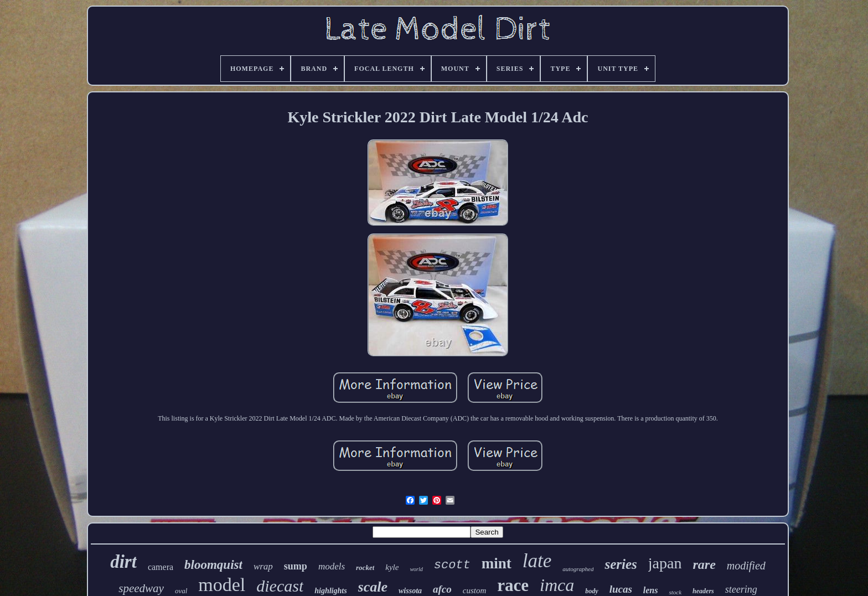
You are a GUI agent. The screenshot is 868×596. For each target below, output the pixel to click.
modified (746, 566)
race (513, 585)
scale (373, 587)
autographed (578, 569)
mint (497, 563)
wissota (410, 591)
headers (703, 591)
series (621, 564)
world (416, 569)
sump (296, 566)
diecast (280, 586)
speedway (141, 588)
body (591, 591)
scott (452, 565)
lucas (621, 589)
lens (651, 590)
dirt (123, 562)
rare (704, 564)
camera (161, 567)
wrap (263, 566)
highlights (330, 591)
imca (557, 585)
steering (741, 589)
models (332, 566)
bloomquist (213, 565)
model (222, 585)
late (537, 561)
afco (442, 589)
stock (675, 592)
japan (665, 563)
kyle (392, 567)
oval (181, 591)
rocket (365, 568)
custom (475, 590)
